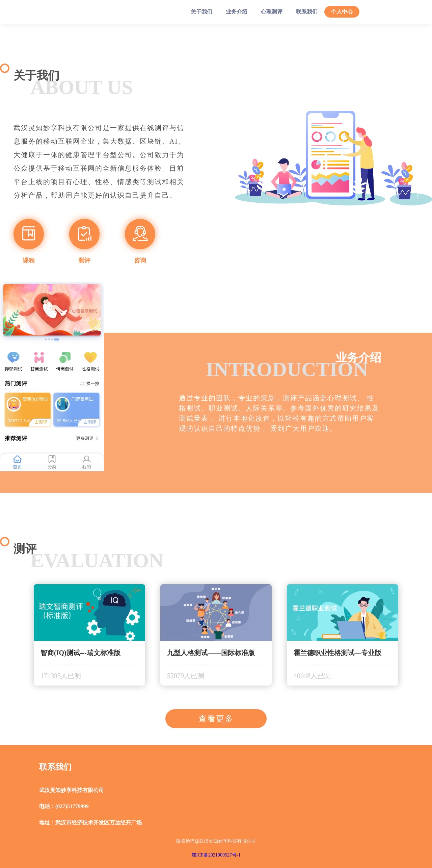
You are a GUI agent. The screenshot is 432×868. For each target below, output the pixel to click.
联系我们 (307, 12)
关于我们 (201, 12)
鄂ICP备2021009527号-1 (216, 855)
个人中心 (342, 12)
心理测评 (272, 12)
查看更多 (216, 719)
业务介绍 (237, 12)
